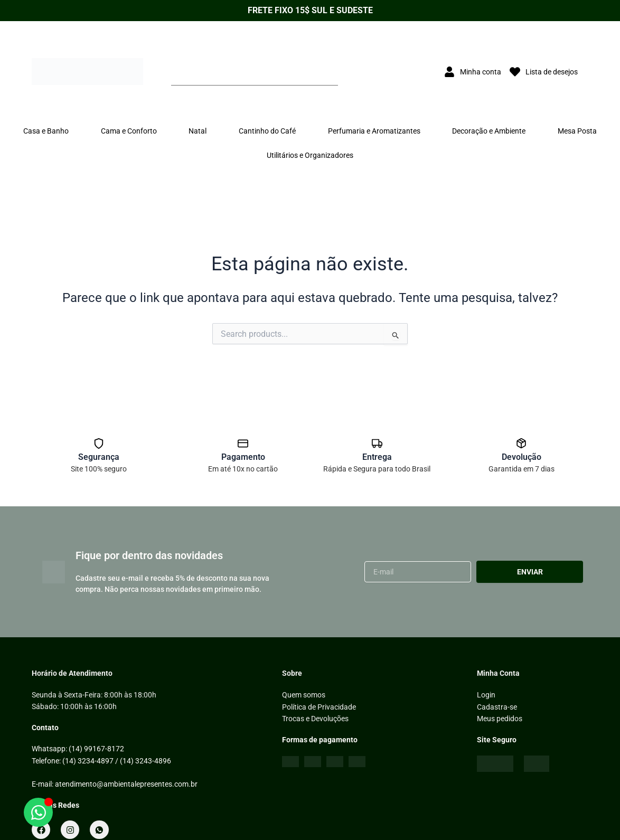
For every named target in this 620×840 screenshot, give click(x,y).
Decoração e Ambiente (489, 131)
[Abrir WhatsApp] (38, 812)
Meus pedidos (500, 719)
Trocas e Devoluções (315, 719)
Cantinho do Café (267, 131)
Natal (198, 131)
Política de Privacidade (319, 706)
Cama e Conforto (129, 131)
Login (486, 695)
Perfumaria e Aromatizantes (374, 131)
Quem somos (304, 695)
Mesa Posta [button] (577, 131)
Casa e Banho (46, 131)
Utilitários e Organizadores (310, 155)
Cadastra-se (497, 706)
